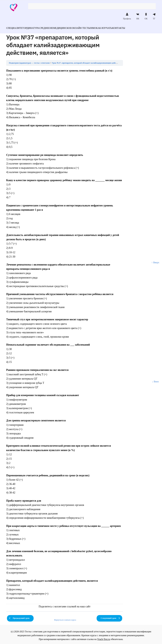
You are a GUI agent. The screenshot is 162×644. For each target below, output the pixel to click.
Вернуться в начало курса (65, 618)
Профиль (127, 16)
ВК (138, 16)
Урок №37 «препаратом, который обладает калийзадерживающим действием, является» (92, 61)
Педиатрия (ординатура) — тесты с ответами (29, 61)
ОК (146, 16)
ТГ (154, 16)
